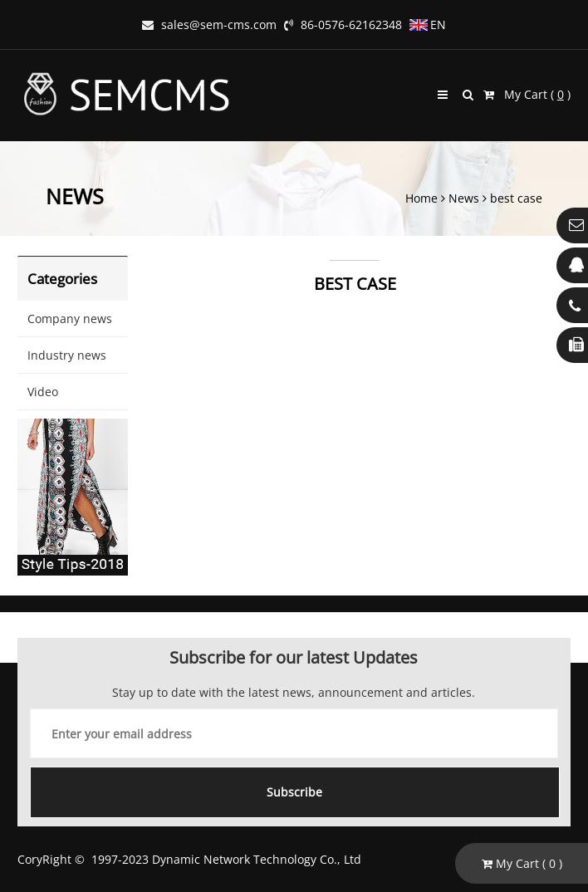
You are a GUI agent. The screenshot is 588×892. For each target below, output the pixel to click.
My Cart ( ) (527, 94)
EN (428, 25)
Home (421, 198)
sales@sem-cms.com (209, 25)
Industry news (67, 355)
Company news (70, 319)
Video (43, 392)
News (464, 198)
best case (516, 198)
